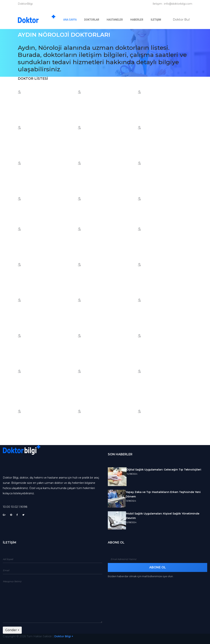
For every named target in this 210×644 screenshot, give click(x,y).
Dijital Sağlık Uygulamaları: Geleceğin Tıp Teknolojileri (164, 470)
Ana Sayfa (72, 19)
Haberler (137, 20)
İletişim (156, 20)
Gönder (12, 630)
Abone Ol (158, 567)
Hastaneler (115, 20)
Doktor (181, 20)
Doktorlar (92, 20)
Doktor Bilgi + (64, 636)
